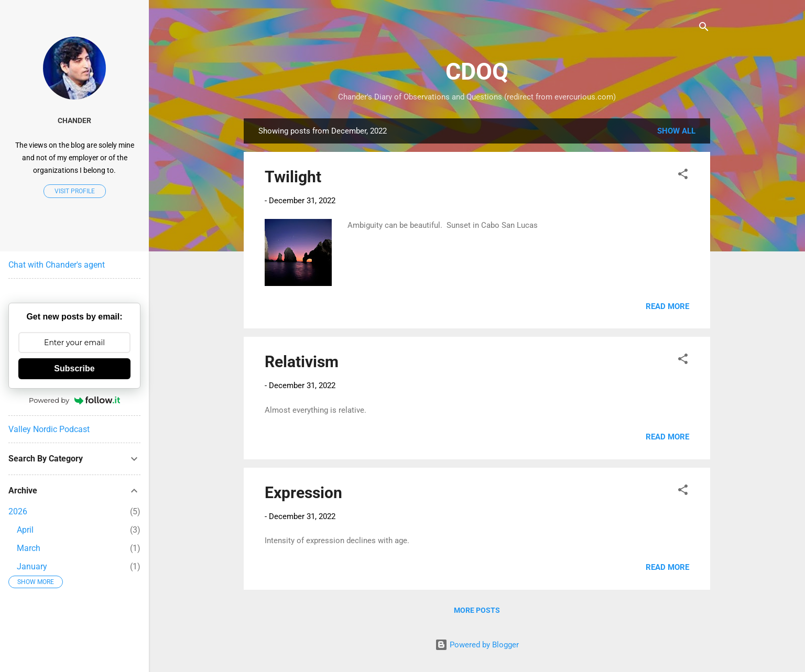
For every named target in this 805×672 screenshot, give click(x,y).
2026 (18, 511)
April (25, 530)
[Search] (704, 29)
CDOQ (477, 71)
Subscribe (74, 368)
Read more (667, 306)
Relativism (302, 362)
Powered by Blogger (477, 645)
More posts (477, 610)
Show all (676, 131)
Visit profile (75, 191)
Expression (303, 493)
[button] (683, 176)
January (32, 566)
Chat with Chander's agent (57, 265)
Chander (74, 120)
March (29, 548)
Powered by (74, 400)
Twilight (293, 177)
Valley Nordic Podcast (49, 429)
